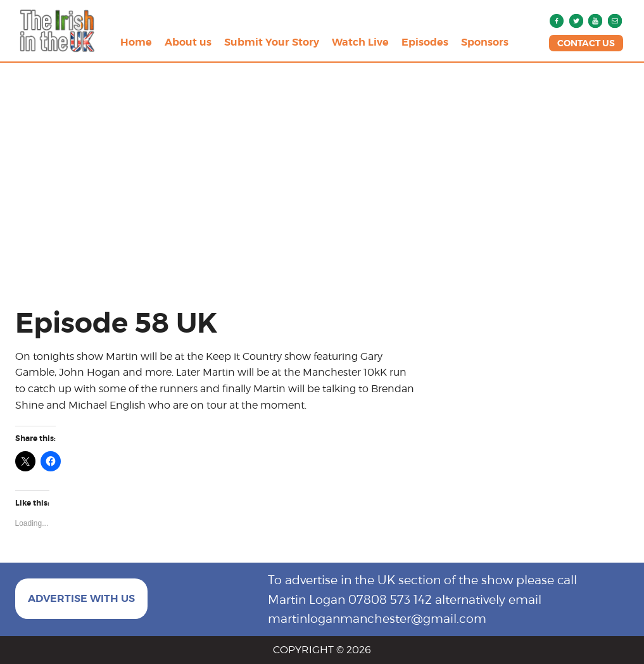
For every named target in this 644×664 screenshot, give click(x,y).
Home (136, 42)
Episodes (425, 42)
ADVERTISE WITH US (81, 598)
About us (188, 42)
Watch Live (360, 42)
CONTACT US (586, 43)
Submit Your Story (272, 42)
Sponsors (485, 42)
